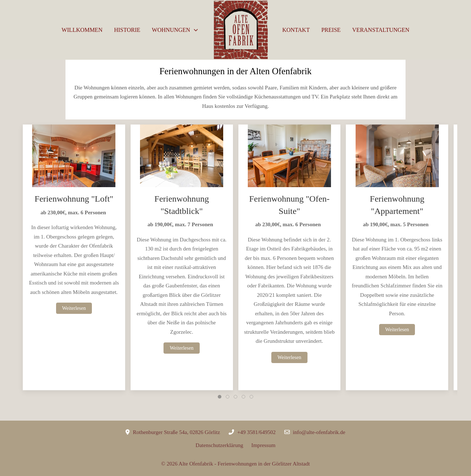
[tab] (220, 397)
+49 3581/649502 (256, 432)
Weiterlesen (74, 308)
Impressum (264, 445)
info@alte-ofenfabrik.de (319, 432)
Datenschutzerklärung (224, 445)
